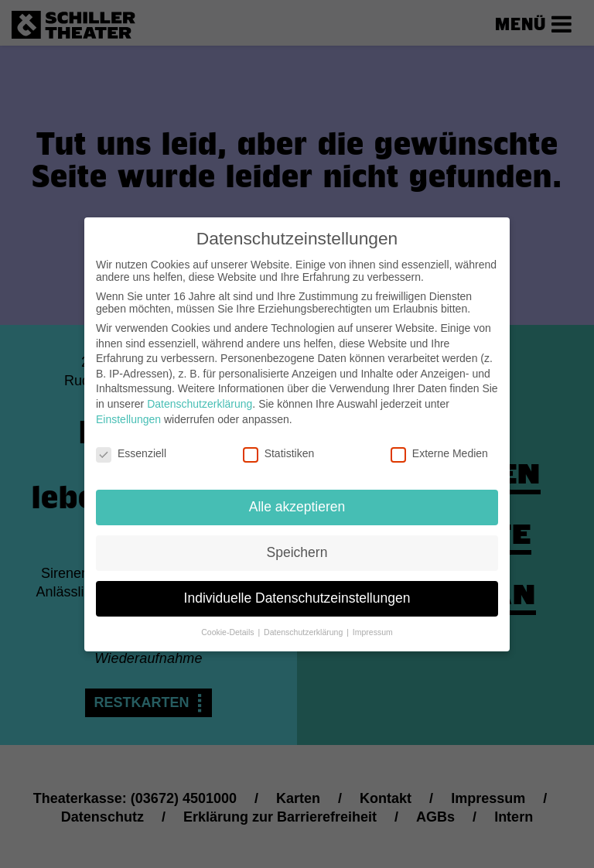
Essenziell (131, 448)
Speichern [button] (297, 547)
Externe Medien (439, 448)
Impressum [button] (373, 626)
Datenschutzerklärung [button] (304, 626)
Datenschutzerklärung (200, 398)
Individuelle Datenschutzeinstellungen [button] (297, 593)
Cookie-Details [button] (229, 626)
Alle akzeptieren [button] (297, 501)
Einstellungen (128, 413)
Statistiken (279, 448)
